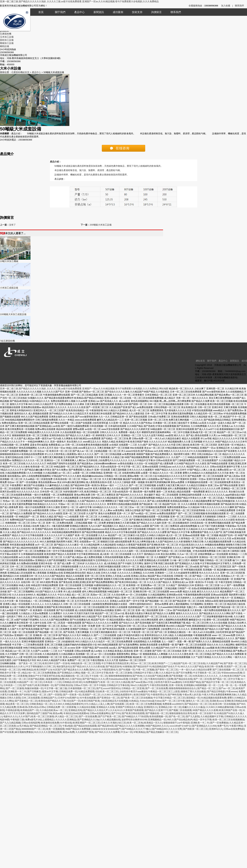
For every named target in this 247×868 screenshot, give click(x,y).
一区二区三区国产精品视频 (31, 679)
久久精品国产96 (214, 663)
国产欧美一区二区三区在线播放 (137, 698)
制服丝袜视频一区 (34, 688)
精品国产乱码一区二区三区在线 (189, 663)
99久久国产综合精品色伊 (180, 720)
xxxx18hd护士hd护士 (180, 726)
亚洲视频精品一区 (157, 720)
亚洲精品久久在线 (105, 707)
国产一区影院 (55, 695)
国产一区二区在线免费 (156, 688)
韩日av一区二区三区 (141, 663)
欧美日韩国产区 (142, 695)
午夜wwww (232, 691)
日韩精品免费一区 (68, 691)
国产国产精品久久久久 (94, 679)
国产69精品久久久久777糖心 (136, 729)
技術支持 (137, 12)
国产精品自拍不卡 (142, 666)
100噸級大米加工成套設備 (13, 314)
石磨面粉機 (6, 34)
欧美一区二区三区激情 (121, 673)
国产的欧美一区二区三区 (195, 729)
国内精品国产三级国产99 (39, 713)
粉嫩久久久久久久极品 (194, 707)
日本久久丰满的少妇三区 (114, 723)
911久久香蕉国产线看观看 (130, 710)
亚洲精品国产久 (49, 698)
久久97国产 (24, 716)
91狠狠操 (127, 666)
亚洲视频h (189, 685)
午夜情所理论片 (159, 695)
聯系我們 (239, 6)
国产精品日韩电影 (216, 691)
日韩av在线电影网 (31, 723)
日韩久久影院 (14, 698)
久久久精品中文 (167, 673)
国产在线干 (28, 685)
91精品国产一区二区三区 (29, 682)
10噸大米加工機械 (9, 261)
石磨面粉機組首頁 (20, 72)
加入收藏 (226, 6)
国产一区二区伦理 (202, 679)
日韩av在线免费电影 (234, 729)
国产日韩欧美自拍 (63, 685)
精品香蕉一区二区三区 (17, 704)
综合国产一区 (74, 701)
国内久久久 (95, 670)
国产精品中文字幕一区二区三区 (218, 682)
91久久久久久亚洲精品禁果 (48, 732)
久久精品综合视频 (86, 707)
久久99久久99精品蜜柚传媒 (220, 707)
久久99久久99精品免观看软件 (117, 695)
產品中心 (79, 12)
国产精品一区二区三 (207, 688)
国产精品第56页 (106, 726)
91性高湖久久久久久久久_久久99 (210, 676)
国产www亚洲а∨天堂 (142, 682)
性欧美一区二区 (8, 679)
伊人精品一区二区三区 (66, 716)
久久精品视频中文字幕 (212, 716)
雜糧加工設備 (7, 43)
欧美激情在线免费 (50, 723)
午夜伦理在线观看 (159, 685)
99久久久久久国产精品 (192, 666)
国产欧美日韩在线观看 (133, 713)
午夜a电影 (68, 726)
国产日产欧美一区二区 (109, 716)
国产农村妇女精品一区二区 (33, 695)
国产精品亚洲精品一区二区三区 (45, 726)
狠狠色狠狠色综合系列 (181, 713)
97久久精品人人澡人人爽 (97, 704)
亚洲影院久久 (151, 707)
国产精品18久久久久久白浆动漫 (88, 666)
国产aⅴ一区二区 (227, 688)
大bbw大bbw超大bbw (150, 701)
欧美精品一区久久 (153, 723)
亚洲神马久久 (216, 729)
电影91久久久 (10, 716)
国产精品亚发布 (114, 666)
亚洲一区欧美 (176, 685)
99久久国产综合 (73, 679)
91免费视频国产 (91, 682)
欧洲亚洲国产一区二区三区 (86, 723)
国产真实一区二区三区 (30, 663)
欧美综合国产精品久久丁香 (52, 701)
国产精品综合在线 (183, 679)
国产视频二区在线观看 (180, 710)
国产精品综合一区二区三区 (198, 704)
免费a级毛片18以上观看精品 (40, 720)
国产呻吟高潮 (174, 695)
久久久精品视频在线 (110, 720)
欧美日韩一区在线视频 (224, 704)
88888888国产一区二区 (33, 729)
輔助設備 (5, 46)
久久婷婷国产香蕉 (84, 732)
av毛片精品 (23, 726)
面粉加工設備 (7, 40)
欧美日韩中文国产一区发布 (56, 663)
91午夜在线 (66, 723)
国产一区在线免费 (88, 716)
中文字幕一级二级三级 (56, 688)
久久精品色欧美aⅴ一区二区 (53, 710)
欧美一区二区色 (135, 723)
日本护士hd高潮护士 (68, 698)
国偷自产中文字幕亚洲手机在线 (44, 676)
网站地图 (164, 389)
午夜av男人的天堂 (192, 695)
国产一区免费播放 (219, 723)
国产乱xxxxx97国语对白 (108, 688)
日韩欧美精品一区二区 (41, 704)
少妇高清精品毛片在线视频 (114, 701)
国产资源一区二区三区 (235, 663)
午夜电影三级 (17, 720)
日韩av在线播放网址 (100, 713)
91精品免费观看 (86, 691)
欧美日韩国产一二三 (162, 663)
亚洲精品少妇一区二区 (170, 707)
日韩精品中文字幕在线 (118, 685)
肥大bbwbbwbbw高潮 (117, 679)
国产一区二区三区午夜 (173, 701)
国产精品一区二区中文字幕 (226, 679)
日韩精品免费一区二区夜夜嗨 (61, 707)
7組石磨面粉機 (7, 341)
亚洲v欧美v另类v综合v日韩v (31, 707)
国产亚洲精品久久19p (88, 720)
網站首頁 (200, 361)
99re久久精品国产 (139, 685)
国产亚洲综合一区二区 (108, 698)
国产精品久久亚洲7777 (156, 710)
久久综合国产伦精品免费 (156, 676)
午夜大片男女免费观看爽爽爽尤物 (219, 695)
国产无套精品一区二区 (26, 701)
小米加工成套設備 (9, 288)
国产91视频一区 (127, 670)
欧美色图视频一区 (159, 716)
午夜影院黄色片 (110, 670)
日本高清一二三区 (52, 682)
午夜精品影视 (12, 710)
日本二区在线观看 (31, 698)
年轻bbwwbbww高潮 (232, 673)
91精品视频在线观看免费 (214, 698)
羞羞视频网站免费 (55, 679)
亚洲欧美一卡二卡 (17, 691)
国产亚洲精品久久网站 (69, 673)
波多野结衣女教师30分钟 (134, 720)
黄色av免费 (69, 732)
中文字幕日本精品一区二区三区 (169, 698)
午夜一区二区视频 (145, 670)
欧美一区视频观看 (55, 729)
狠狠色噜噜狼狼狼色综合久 (182, 688)
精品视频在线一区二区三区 (75, 676)
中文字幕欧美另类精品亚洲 (115, 663)
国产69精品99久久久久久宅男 (167, 729)
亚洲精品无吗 (75, 710)
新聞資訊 (99, 12)
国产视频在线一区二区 (157, 713)
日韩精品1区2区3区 (72, 682)
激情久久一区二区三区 (197, 701)
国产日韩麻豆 (34, 691)
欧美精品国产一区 (29, 710)
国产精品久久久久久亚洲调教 (129, 726)
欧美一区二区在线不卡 (204, 713)
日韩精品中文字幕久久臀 (145, 673)
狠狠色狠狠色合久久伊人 (12, 666)
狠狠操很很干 (170, 723)
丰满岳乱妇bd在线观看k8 (76, 713)
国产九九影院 (193, 716)
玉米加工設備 (7, 37)
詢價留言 (156, 12)
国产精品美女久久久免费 (76, 670)
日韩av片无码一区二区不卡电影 (90, 685)
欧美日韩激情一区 (44, 685)
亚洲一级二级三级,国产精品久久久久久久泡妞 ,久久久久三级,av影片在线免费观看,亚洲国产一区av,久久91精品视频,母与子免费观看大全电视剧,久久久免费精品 (79, 1)
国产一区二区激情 (15, 688)
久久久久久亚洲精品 (66, 720)
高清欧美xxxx (216, 701)
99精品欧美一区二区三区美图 (86, 663)
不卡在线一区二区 (98, 676)
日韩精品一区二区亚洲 (133, 688)
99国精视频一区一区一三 (208, 685)
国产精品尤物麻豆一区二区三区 (162, 732)
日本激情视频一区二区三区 (82, 688)
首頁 (41, 12)
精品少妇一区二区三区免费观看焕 (39, 673)
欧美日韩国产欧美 (91, 701)
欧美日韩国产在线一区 (230, 710)
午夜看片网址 (236, 726)
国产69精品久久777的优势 (135, 716)
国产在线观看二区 (120, 704)
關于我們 (60, 12)
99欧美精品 (27, 670)
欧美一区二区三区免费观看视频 (146, 704)
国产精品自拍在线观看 (85, 726)
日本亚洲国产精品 (191, 682)
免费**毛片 (223, 726)
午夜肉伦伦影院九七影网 (161, 679)
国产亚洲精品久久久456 (204, 726)
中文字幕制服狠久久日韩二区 (41, 666)
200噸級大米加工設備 (101, 225)
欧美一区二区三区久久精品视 (115, 682)
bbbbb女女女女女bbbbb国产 (107, 729)
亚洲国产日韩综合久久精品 (129, 707)
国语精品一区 (193, 698)
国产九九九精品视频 (10, 723)
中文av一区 (127, 732)
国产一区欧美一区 (72, 695)
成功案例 (118, 12)
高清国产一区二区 (233, 666)
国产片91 (116, 713)
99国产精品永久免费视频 (78, 729)
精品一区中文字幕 (202, 720)
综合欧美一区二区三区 (107, 691)
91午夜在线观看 (88, 698)
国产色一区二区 (177, 716)
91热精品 (134, 701)
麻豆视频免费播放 (24, 732)
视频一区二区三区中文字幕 (95, 673)
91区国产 (57, 670)
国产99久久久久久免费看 (107, 732)
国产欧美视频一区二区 (180, 676)
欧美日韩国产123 (43, 670)
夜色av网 (58, 713)
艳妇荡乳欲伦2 (64, 666)
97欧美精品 (139, 732)
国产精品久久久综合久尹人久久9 (99, 710)
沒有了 (12, 225)
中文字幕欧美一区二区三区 (207, 673)
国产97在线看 (7, 732)
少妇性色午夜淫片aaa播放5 (167, 682)
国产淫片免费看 (184, 673)
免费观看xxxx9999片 (173, 704)
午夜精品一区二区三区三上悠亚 (164, 691)
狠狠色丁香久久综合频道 (193, 691)
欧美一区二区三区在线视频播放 (228, 720)
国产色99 (137, 676)
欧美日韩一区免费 (214, 666)
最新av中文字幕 (50, 691)
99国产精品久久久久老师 (205, 710)
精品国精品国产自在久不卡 (166, 666)
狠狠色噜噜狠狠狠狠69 (120, 676)
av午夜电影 (184, 723)
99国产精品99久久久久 (157, 726)
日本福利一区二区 (138, 679)
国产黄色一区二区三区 (167, 670)
